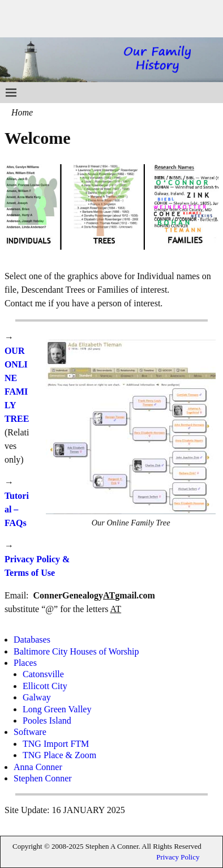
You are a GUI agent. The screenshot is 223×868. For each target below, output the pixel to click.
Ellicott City (45, 686)
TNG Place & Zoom (59, 755)
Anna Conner (38, 767)
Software (30, 732)
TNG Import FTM (56, 744)
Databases (32, 640)
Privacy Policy (178, 857)
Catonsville (43, 674)
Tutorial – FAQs (17, 509)
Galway (37, 697)
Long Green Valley (57, 709)
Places (25, 663)
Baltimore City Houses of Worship (76, 651)
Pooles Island (47, 721)
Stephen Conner (43, 778)
